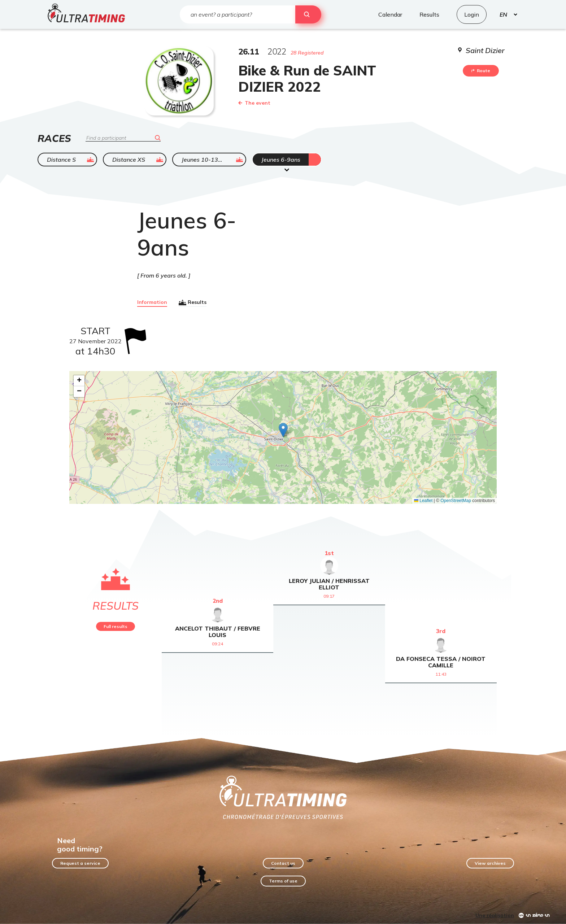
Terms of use (283, 881)
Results (193, 302)
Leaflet (423, 501)
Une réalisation (495, 915)
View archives (490, 863)
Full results (116, 626)
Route (481, 71)
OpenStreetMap (456, 501)
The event (254, 103)
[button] (283, 430)
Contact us (283, 863)
